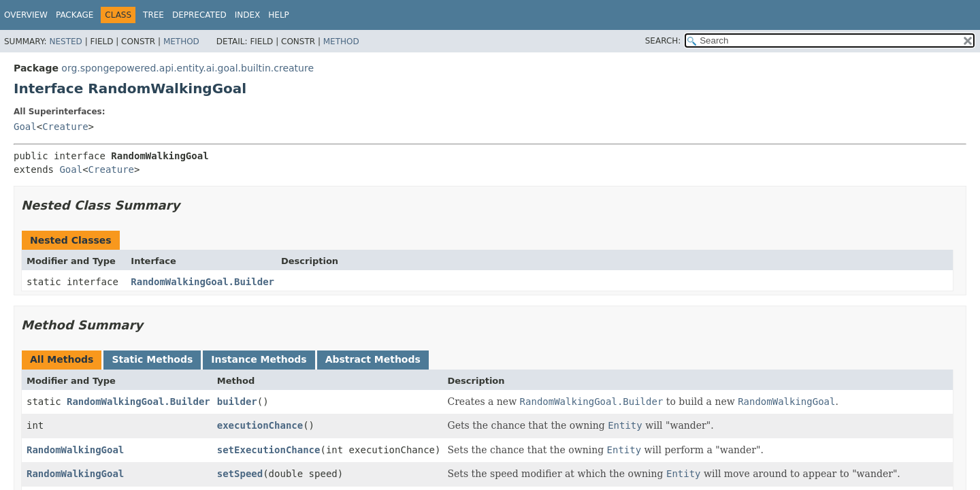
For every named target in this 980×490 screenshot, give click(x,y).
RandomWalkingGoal (75, 450)
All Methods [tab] (62, 359)
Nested (65, 42)
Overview (26, 15)
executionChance (260, 425)
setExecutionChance (269, 450)
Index (248, 15)
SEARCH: (663, 41)
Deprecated (199, 15)
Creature (65, 127)
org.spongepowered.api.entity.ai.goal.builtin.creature (187, 68)
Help (279, 15)
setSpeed (240, 474)
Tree (153, 15)
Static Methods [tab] (152, 359)
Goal (25, 127)
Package (75, 15)
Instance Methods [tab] (259, 359)
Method (181, 42)
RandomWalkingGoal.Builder (202, 282)
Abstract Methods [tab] (373, 359)
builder (237, 402)
